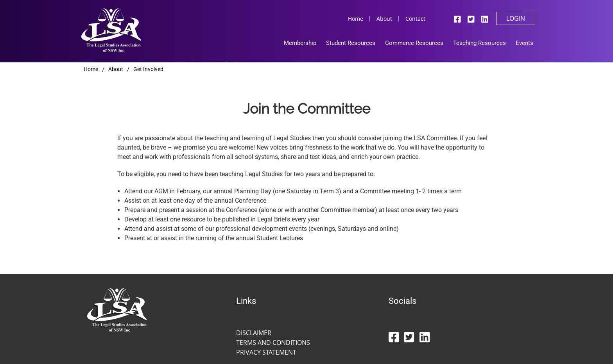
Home (356, 19)
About (384, 19)
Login (516, 18)
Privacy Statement (266, 352)
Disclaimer (254, 333)
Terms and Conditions (273, 343)
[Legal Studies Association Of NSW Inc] (111, 29)
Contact (415, 19)
